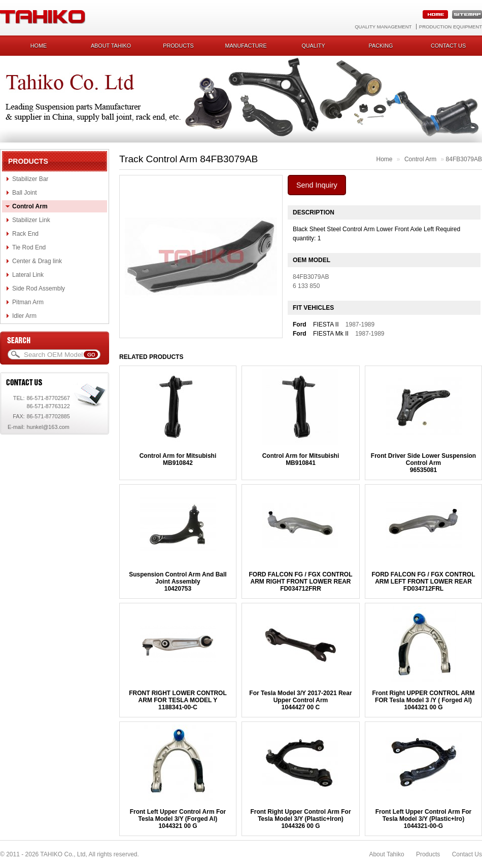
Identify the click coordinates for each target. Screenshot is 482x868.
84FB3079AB (464, 159)
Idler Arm (24, 316)
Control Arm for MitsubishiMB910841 (301, 459)
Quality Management (383, 27)
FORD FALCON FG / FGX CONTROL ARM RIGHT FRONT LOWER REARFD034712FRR (300, 582)
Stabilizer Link (31, 220)
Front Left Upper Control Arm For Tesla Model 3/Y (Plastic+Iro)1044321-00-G (424, 819)
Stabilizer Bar (30, 179)
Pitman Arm (28, 302)
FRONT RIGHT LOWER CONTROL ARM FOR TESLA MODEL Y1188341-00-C (178, 700)
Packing (381, 46)
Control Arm (30, 206)
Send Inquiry (317, 185)
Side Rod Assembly (39, 288)
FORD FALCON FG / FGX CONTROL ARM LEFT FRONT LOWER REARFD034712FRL (424, 582)
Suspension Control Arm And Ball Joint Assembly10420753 (178, 582)
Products (178, 46)
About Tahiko (111, 46)
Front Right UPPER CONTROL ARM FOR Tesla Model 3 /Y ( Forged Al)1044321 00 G (424, 700)
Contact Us (467, 854)
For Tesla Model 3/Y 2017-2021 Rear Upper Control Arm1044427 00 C (300, 700)
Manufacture (246, 46)
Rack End (25, 234)
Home (39, 46)
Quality (313, 46)
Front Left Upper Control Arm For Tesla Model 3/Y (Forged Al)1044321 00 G (178, 819)
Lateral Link (28, 275)
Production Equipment (451, 27)
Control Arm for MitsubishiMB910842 (178, 459)
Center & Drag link (37, 261)
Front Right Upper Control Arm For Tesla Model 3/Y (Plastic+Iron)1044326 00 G (300, 819)
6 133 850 (306, 286)
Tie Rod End (29, 247)
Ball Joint (25, 193)
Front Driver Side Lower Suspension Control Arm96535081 (423, 463)
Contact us (448, 46)
